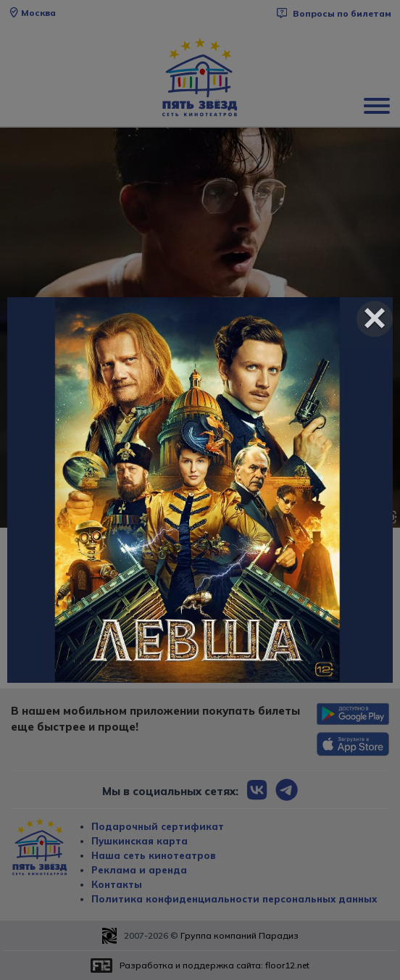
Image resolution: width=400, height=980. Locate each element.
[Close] (375, 319)
